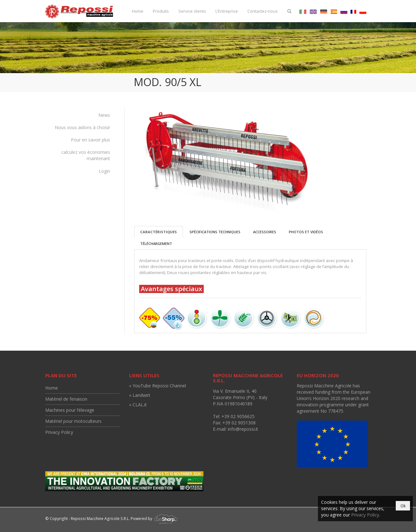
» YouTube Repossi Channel (158, 386)
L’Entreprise (227, 11)
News (104, 115)
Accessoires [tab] (265, 232)
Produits (161, 11)
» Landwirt (140, 395)
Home (138, 11)
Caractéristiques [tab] (158, 232)
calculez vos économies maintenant (86, 155)
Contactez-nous (263, 11)
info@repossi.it (243, 429)
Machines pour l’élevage (70, 410)
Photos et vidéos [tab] (306, 232)
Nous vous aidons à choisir (82, 127)
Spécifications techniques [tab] (215, 232)
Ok (403, 506)
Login (104, 171)
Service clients (192, 11)
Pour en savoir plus (90, 140)
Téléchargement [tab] (156, 244)
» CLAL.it (138, 405)
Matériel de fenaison (66, 399)
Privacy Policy (59, 432)
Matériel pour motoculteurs (73, 421)
